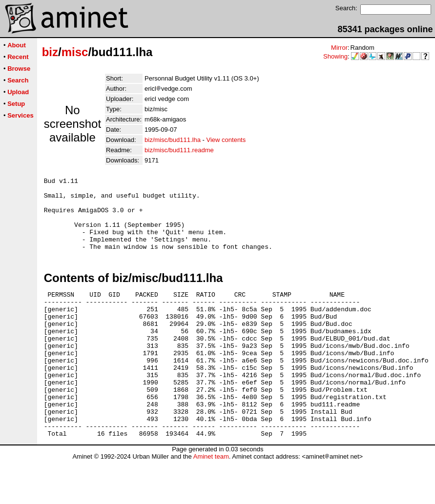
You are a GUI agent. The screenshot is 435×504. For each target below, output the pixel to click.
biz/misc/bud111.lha (173, 140)
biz (50, 52)
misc (75, 52)
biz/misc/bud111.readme (179, 150)
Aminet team (211, 500)
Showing (335, 56)
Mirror (339, 48)
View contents (226, 140)
